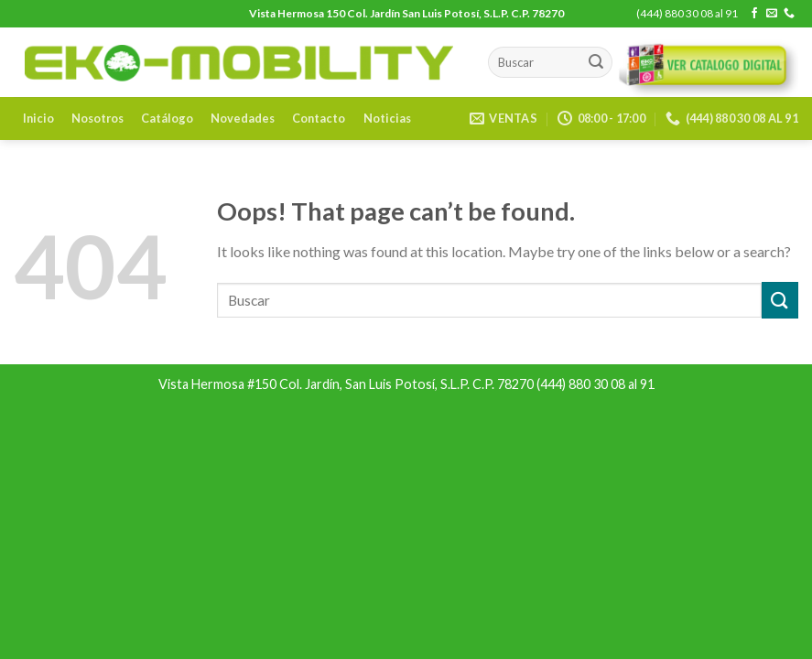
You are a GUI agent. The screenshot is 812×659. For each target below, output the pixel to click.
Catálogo (167, 118)
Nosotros (97, 118)
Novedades (243, 118)
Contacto (319, 118)
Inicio (38, 118)
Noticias (387, 118)
